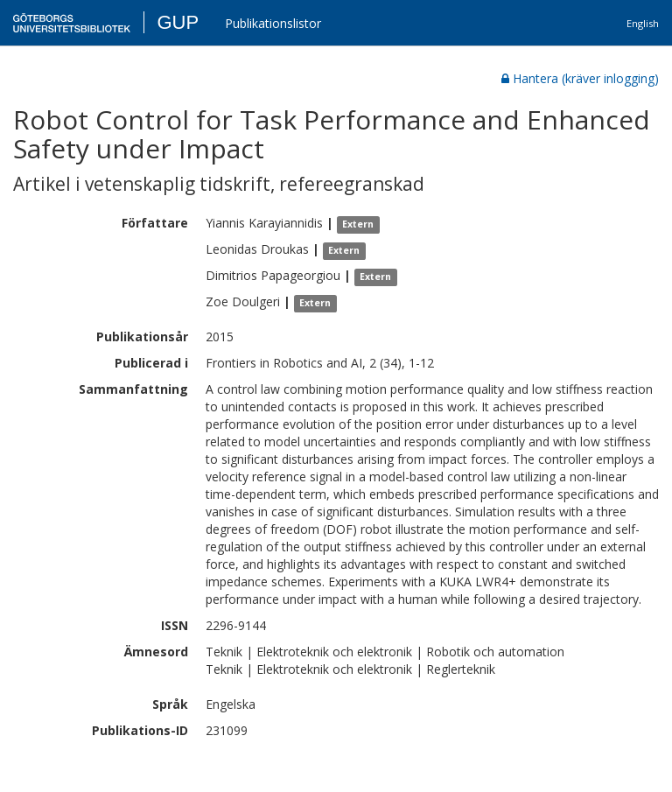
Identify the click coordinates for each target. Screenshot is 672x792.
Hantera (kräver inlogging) (580, 78)
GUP (178, 22)
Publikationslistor (273, 23)
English (643, 23)
